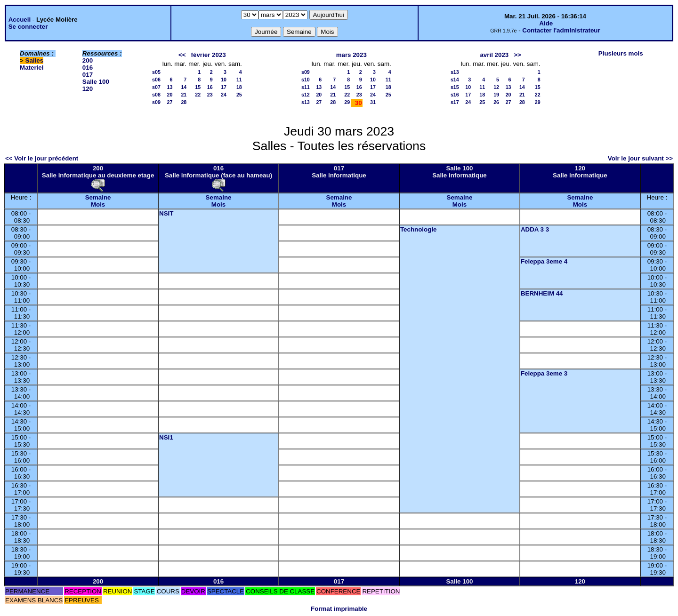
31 (373, 102)
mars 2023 (351, 55)
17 (224, 87)
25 (239, 95)
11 (239, 80)
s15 (455, 87)
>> (517, 55)
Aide (546, 23)
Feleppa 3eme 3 (544, 373)
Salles (35, 60)
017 (88, 75)
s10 (306, 80)
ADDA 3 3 (535, 229)
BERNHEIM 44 (542, 293)
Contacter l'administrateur (561, 30)
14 (184, 87)
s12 (306, 95)
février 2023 (209, 55)
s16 (455, 95)
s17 (455, 102)
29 (347, 102)
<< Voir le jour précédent (42, 158)
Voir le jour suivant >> (640, 158)
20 (170, 95)
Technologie (419, 229)
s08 (156, 95)
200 (88, 60)
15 (198, 87)
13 (170, 87)
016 (88, 68)
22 (198, 95)
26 (496, 102)
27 (170, 102)
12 (496, 87)
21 (184, 95)
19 (496, 95)
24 (224, 95)
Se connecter (28, 27)
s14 (455, 80)
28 (184, 102)
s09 (156, 102)
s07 (156, 87)
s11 (306, 87)
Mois (98, 204)
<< (182, 55)
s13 (306, 102)
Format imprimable (339, 609)
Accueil (20, 20)
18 (239, 87)
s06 (156, 80)
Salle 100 (96, 82)
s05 (156, 72)
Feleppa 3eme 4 (544, 261)
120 (88, 89)
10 (224, 80)
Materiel (32, 68)
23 (210, 95)
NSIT (166, 213)
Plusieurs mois (621, 53)
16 (210, 87)
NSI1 (166, 437)
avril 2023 (494, 55)
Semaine (98, 197)
